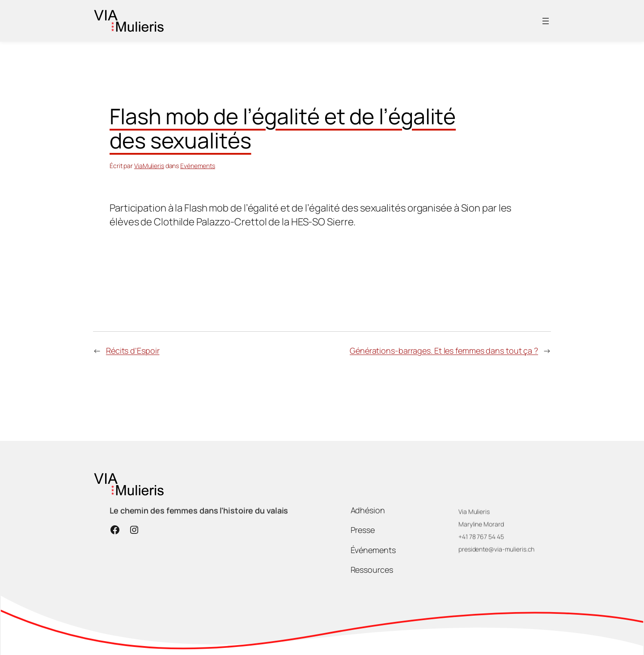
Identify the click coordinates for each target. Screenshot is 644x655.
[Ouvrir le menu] (546, 21)
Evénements (198, 166)
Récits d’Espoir (133, 351)
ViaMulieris (149, 166)
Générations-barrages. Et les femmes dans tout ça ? (444, 351)
